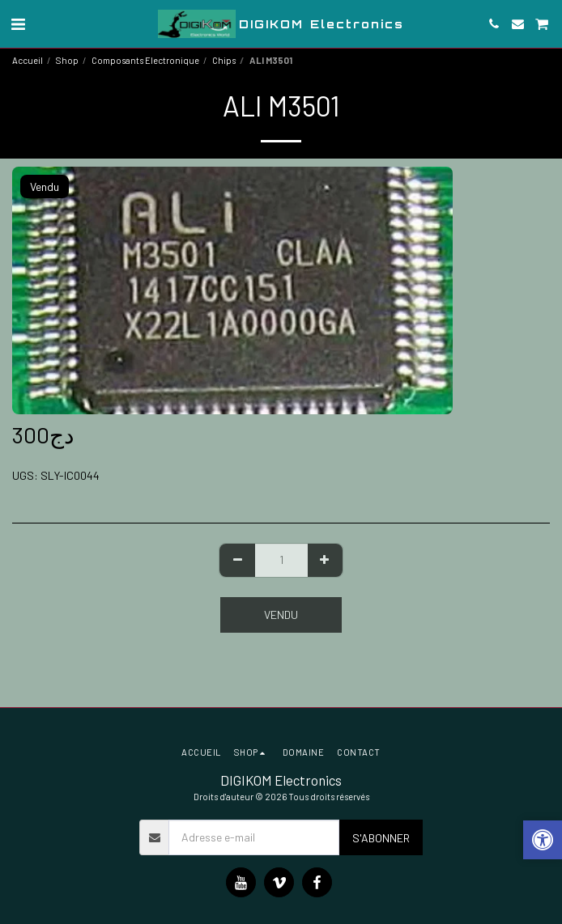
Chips (224, 60)
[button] (18, 23)
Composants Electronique (145, 60)
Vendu (281, 615)
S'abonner (381, 838)
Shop (67, 60)
